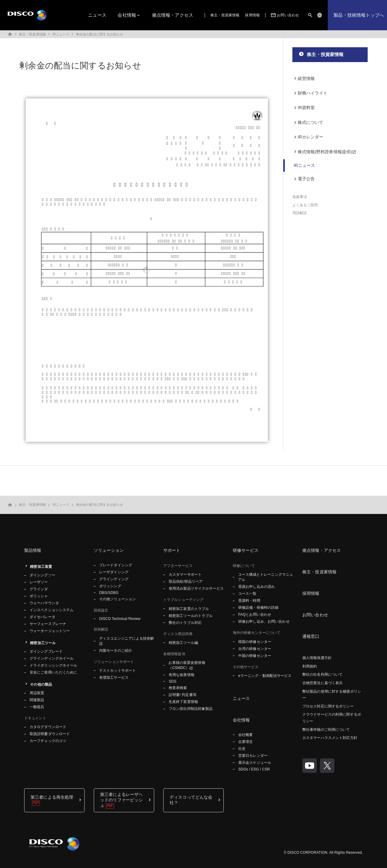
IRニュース (61, 34)
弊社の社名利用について (322, 674)
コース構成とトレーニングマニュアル (265, 577)
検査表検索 (178, 688)
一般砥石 (37, 707)
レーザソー (39, 582)
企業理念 (246, 742)
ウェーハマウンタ (44, 603)
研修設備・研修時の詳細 (258, 608)
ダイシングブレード (46, 651)
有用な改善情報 (182, 675)
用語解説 (300, 213)
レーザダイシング (114, 572)
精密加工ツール (43, 643)
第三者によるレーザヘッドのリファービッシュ (121, 800)
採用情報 (252, 15)
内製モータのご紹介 (116, 651)
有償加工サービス (114, 678)
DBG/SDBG (109, 593)
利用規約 (310, 666)
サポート (172, 550)
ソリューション (109, 550)
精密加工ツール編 (183, 643)
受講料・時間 (249, 601)
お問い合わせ (284, 15)
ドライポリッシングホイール (54, 665)
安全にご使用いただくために (54, 672)
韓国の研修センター (255, 642)
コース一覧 (247, 594)
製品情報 (33, 550)
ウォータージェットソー (50, 631)
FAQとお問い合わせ (255, 615)
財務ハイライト (313, 93)
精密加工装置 (41, 567)
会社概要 (246, 735)
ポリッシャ (39, 596)
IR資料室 (306, 108)
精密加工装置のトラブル (189, 609)
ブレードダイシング (116, 565)
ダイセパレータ (42, 617)
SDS (172, 681)
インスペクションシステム (52, 610)
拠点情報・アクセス (173, 15)
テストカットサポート (117, 671)
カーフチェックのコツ (48, 741)
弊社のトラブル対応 (185, 623)
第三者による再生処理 (52, 797)
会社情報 (127, 15)
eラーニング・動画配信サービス (265, 676)
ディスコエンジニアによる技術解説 (127, 641)
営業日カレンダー (253, 756)
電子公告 (306, 179)
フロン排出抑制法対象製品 (191, 709)
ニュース (97, 15)
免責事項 (300, 197)
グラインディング (114, 579)
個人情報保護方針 (317, 658)
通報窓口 (311, 636)
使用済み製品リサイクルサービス (196, 588)
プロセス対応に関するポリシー (328, 706)
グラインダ (39, 589)
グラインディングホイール (52, 658)
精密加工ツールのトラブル (191, 616)
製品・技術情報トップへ (359, 15)
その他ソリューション (117, 599)
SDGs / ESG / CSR (254, 769)
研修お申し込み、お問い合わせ (264, 621)
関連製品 (37, 700)
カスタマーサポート (185, 575)
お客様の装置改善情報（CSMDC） (187, 665)
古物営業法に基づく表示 (322, 683)
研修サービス (246, 550)
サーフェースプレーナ (48, 624)
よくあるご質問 (305, 205)
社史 (242, 749)
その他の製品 (41, 684)
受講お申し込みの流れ (257, 587)
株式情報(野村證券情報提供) (325, 152)
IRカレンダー (311, 137)
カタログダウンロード (48, 727)
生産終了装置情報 (183, 702)
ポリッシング (110, 586)
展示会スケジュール (255, 763)
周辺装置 (37, 693)
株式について (311, 122)
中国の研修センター (255, 656)
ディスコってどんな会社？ (191, 800)
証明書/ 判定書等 (183, 695)
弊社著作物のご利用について (326, 730)
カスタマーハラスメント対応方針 (330, 738)
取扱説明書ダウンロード (50, 734)
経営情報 (306, 78)
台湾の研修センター (255, 649)
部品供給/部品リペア (186, 581)
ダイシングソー (42, 575)
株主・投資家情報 (225, 15)
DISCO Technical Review (120, 619)
